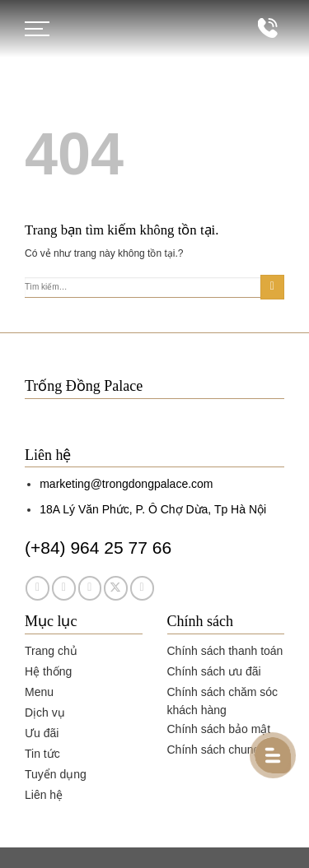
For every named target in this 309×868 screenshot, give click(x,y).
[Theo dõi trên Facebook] (37, 588)
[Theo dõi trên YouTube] (142, 588)
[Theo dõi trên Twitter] (116, 588)
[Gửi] (272, 287)
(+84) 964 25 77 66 (98, 548)
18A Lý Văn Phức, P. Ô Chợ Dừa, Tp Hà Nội (153, 509)
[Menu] (37, 29)
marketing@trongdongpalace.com (126, 484)
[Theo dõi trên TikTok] (90, 588)
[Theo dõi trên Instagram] (64, 588)
